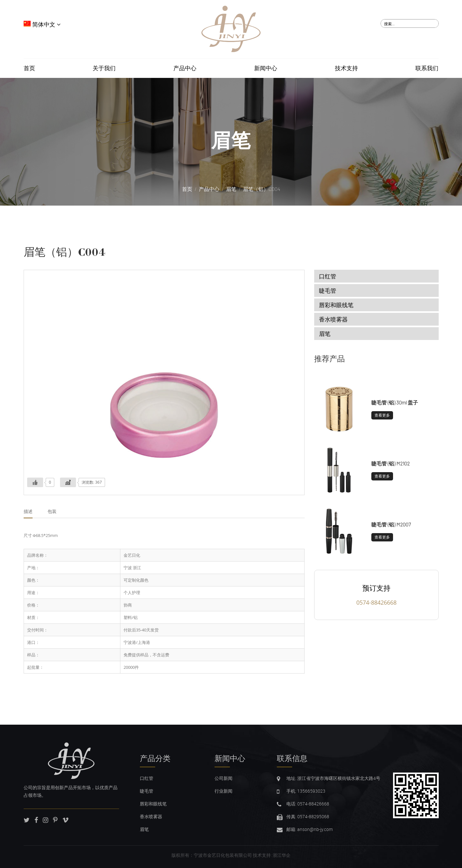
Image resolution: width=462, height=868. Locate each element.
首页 (29, 68)
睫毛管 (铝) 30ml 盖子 (395, 402)
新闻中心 (266, 68)
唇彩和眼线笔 (336, 305)
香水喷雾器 (333, 319)
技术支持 (346, 68)
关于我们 (104, 68)
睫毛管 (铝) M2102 (390, 463)
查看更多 (382, 415)
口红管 (328, 276)
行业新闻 (223, 791)
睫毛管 (328, 291)
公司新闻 (223, 778)
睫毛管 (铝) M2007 (391, 524)
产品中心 (185, 68)
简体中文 (42, 25)
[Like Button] (35, 482)
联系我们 (427, 68)
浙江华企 (282, 855)
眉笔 (231, 140)
